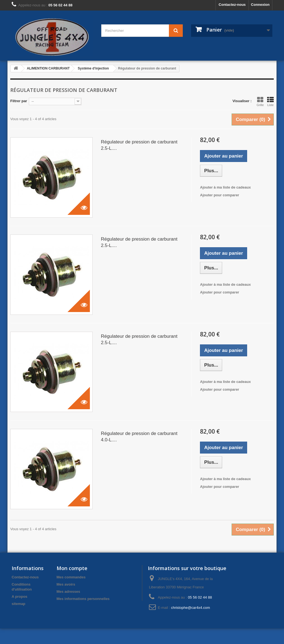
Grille (260, 102)
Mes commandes (71, 577)
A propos (20, 597)
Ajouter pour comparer (220, 195)
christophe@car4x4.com (191, 608)
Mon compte (72, 568)
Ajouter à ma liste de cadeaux (225, 187)
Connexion (260, 5)
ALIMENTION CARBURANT (48, 68)
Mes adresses (68, 592)
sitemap (18, 604)
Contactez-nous (232, 5)
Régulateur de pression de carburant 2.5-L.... (139, 145)
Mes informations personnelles (83, 599)
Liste (270, 102)
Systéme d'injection (93, 68)
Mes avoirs (66, 584)
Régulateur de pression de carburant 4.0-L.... (139, 437)
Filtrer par (19, 101)
